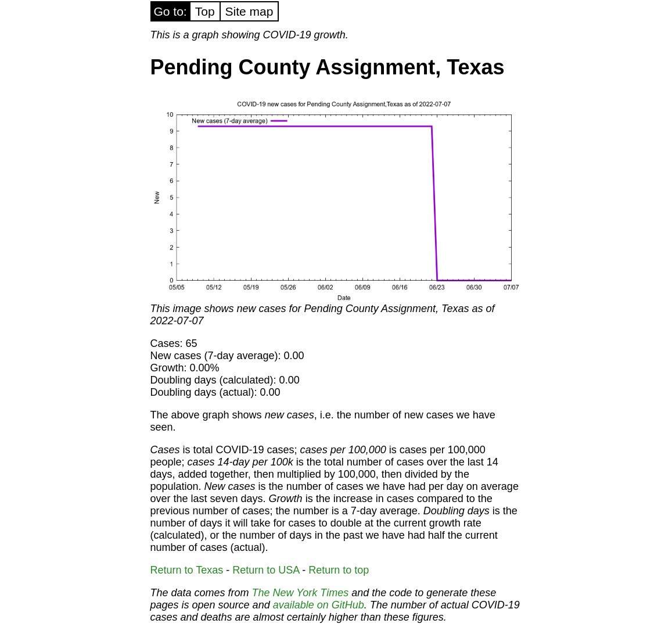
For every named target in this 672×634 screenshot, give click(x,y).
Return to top (339, 570)
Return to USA (266, 570)
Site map (249, 11)
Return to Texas (187, 570)
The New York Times (301, 593)
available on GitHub (319, 605)
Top (205, 11)
